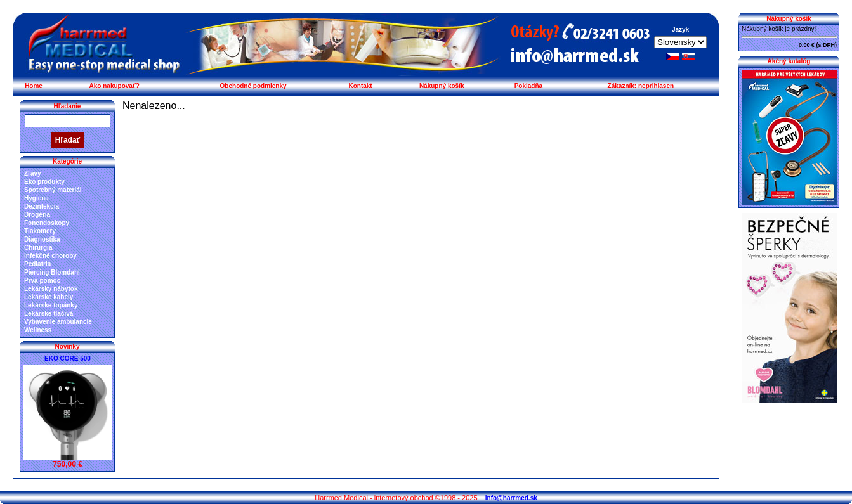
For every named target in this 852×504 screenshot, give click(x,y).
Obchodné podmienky (253, 86)
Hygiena (36, 198)
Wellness (38, 330)
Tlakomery (40, 231)
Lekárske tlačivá (49, 313)
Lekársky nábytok (51, 289)
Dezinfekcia (42, 206)
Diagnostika (42, 239)
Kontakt (360, 86)
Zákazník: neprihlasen (641, 86)
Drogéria (37, 215)
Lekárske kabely (49, 297)
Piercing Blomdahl (52, 272)
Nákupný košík (442, 86)
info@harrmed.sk (511, 498)
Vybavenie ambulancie (58, 322)
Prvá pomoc (42, 281)
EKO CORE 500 (68, 359)
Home (34, 86)
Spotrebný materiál (53, 190)
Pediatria (37, 264)
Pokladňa (528, 86)
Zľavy (33, 173)
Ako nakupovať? (115, 86)
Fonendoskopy (47, 223)
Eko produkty (44, 182)
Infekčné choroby (50, 256)
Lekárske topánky (51, 305)
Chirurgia (38, 248)
